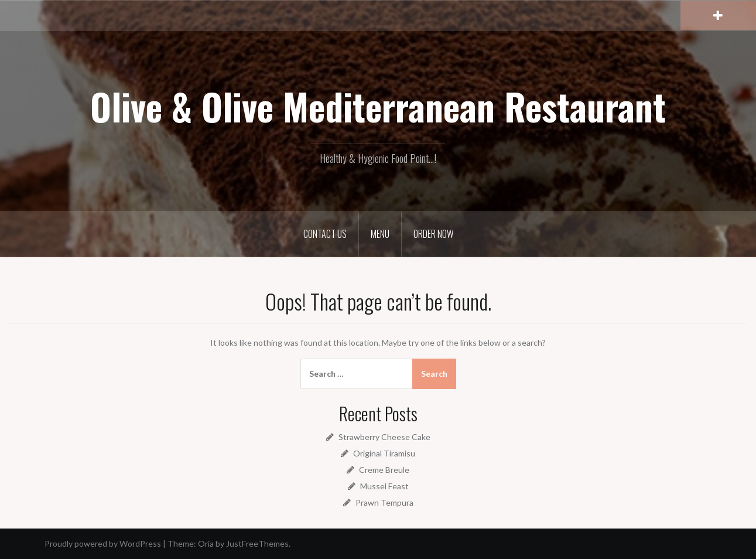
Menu (380, 234)
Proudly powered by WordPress (103, 543)
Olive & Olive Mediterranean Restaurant (378, 106)
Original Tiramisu (384, 453)
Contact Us (325, 234)
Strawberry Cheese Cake (384, 437)
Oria (206, 543)
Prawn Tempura (384, 502)
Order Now (433, 234)
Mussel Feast (384, 486)
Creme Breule (384, 470)
